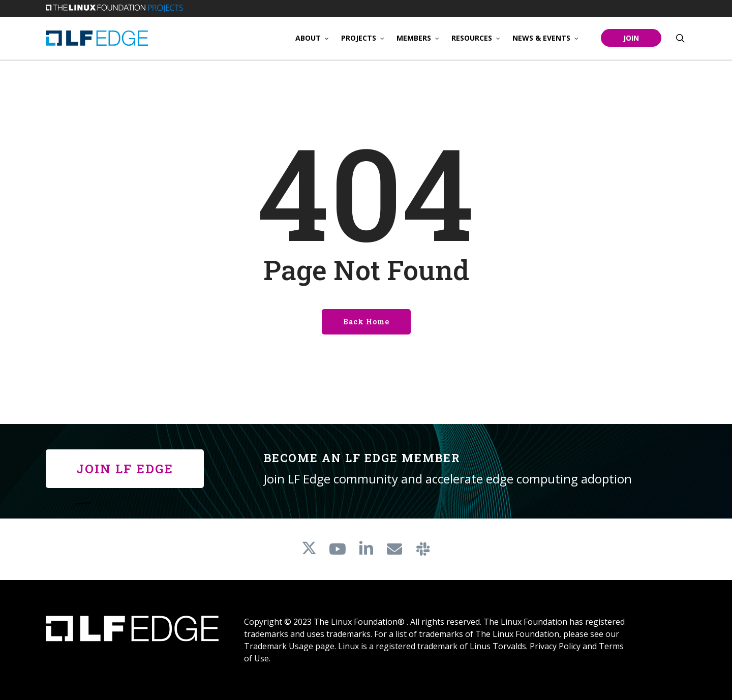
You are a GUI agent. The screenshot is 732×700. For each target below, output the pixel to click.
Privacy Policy (555, 646)
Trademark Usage (279, 646)
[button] (125, 469)
